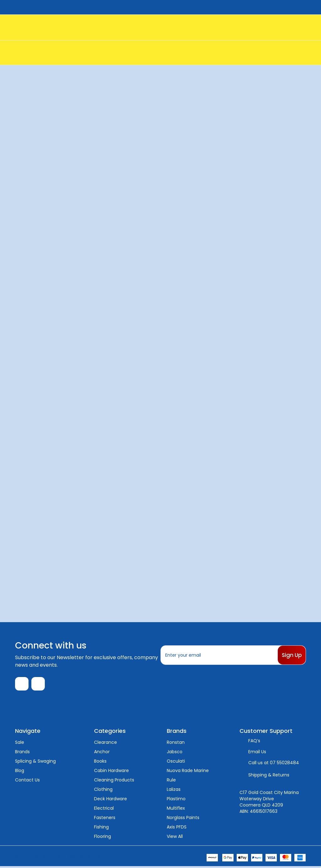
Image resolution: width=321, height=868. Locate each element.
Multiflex (176, 810)
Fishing (101, 828)
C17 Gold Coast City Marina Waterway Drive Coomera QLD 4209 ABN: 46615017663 (269, 803)
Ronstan (176, 744)
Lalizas (174, 791)
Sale (20, 744)
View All (175, 838)
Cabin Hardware (111, 772)
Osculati (176, 763)
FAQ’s (254, 742)
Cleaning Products (114, 781)
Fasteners (105, 819)
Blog (20, 772)
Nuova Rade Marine (188, 772)
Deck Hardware (111, 800)
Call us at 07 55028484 (274, 764)
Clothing (103, 791)
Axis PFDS (177, 828)
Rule (171, 781)
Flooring (103, 838)
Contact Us (27, 781)
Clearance (105, 744)
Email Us (257, 753)
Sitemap (94, 857)
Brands (22, 753)
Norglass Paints (183, 819)
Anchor (102, 753)
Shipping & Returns (269, 776)
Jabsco (175, 753)
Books (100, 763)
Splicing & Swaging (35, 763)
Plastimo (176, 800)
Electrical (104, 810)
